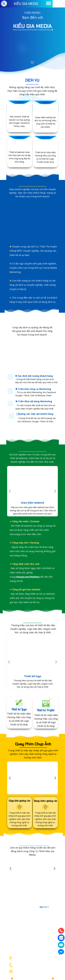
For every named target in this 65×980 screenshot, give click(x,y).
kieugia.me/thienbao (28, 577)
